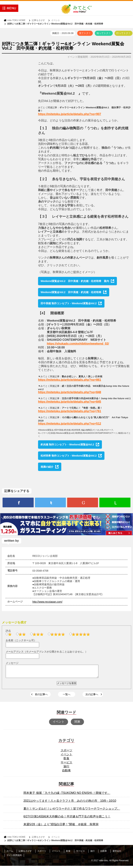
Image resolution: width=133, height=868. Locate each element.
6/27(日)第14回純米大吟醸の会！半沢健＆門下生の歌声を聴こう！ (67, 819)
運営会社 (117, 853)
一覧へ (67, 697)
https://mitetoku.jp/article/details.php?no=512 (70, 424)
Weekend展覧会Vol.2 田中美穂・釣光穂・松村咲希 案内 (75, 281)
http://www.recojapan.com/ (47, 602)
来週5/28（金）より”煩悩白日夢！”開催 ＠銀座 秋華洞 (61, 826)
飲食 (66, 761)
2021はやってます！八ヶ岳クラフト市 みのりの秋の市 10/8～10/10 (70, 803)
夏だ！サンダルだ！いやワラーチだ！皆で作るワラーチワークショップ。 (72, 811)
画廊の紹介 (47, 467)
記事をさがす (38, 20)
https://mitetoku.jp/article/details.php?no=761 (70, 411)
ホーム (10, 853)
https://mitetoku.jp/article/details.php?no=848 (70, 392)
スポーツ (66, 752)
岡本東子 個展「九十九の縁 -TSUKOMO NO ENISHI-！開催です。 (67, 795)
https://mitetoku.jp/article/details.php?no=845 (70, 402)
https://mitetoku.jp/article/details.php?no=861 (70, 380)
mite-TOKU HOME (16, 20)
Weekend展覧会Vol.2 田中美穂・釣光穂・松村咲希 (71, 292)
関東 (77, 724)
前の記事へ (41, 697)
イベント (56, 20)
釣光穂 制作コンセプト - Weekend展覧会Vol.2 (67, 445)
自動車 (66, 773)
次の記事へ (92, 697)
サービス (66, 765)
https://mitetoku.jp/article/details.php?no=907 (70, 114)
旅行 (66, 769)
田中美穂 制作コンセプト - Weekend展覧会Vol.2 (69, 303)
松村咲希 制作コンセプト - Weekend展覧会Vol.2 (69, 456)
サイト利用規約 (14, 857)
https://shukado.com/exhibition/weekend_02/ (78, 344)
